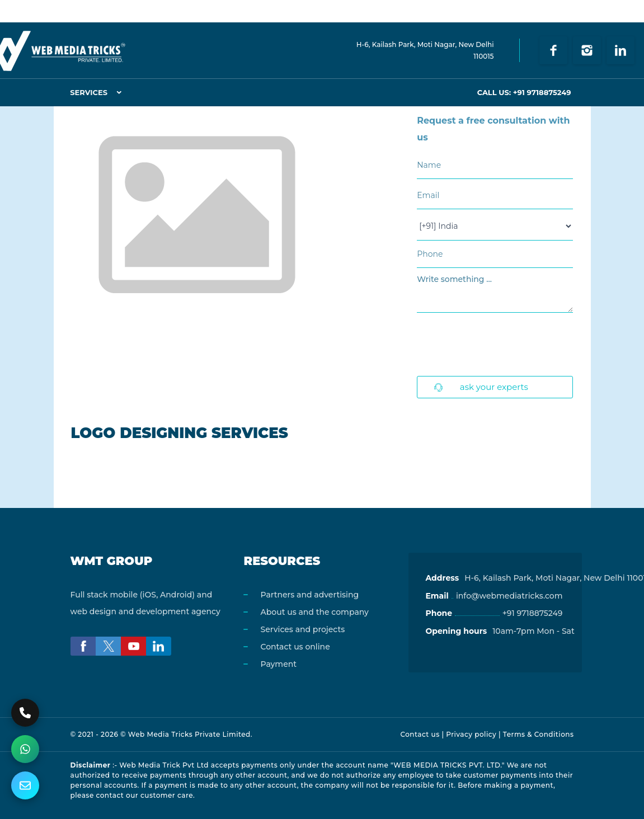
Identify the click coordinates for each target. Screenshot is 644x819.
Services (89, 92)
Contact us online (295, 647)
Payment (278, 664)
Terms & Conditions (539, 734)
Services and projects (302, 629)
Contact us (420, 734)
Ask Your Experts (481, 387)
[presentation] (502, 346)
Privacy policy (471, 734)
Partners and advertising (309, 595)
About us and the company (314, 612)
